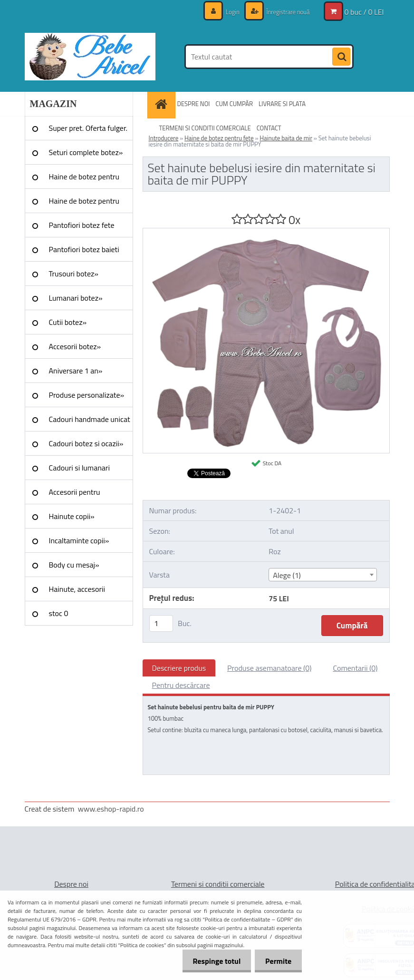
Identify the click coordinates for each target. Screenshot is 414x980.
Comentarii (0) (355, 668)
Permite (277, 961)
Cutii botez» (68, 322)
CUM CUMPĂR (234, 104)
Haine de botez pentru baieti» (84, 204)
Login (228, 12)
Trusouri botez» (74, 274)
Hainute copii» (72, 516)
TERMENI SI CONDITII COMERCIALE (205, 128)
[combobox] (323, 575)
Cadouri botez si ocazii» (86, 443)
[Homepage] (163, 104)
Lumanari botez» (76, 298)
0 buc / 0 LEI (364, 12)
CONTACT (269, 128)
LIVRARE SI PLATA (282, 104)
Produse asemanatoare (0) (269, 668)
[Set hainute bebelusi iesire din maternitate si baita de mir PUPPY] (266, 232)
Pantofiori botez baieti (84, 249)
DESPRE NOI (194, 104)
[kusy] (161, 623)
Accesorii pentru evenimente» (75, 495)
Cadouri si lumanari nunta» (79, 471)
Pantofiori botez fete (82, 225)
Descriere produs (179, 668)
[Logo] (90, 57)
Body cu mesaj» (74, 565)
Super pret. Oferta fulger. (88, 128)
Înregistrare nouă (285, 12)
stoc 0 (59, 613)
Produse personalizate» (87, 395)
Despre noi (71, 884)
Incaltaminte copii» (79, 540)
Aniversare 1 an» (76, 371)
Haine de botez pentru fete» (84, 180)
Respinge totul (212, 961)
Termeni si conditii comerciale (218, 884)
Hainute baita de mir (286, 138)
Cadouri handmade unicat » (90, 422)
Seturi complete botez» (86, 152)
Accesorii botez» (75, 346)
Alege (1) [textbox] (287, 575)
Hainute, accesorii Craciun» (77, 592)
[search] (341, 57)
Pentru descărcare (181, 685)
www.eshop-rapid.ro (111, 809)
